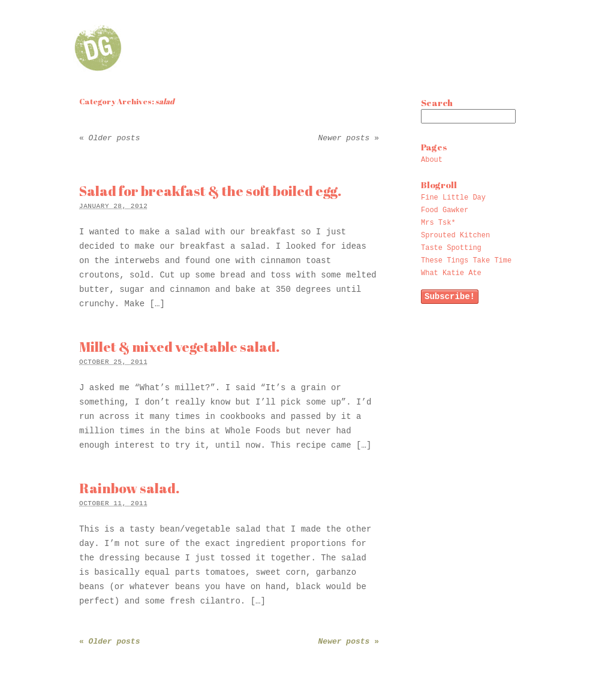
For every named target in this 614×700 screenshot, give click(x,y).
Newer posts (349, 138)
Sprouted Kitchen (455, 236)
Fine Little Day (453, 198)
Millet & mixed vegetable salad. (179, 347)
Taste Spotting (451, 248)
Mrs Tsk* (438, 223)
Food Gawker (445, 210)
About (432, 160)
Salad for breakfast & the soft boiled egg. (210, 191)
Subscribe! (450, 297)
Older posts (109, 138)
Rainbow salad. (129, 488)
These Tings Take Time (466, 261)
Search (437, 102)
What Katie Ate (451, 273)
